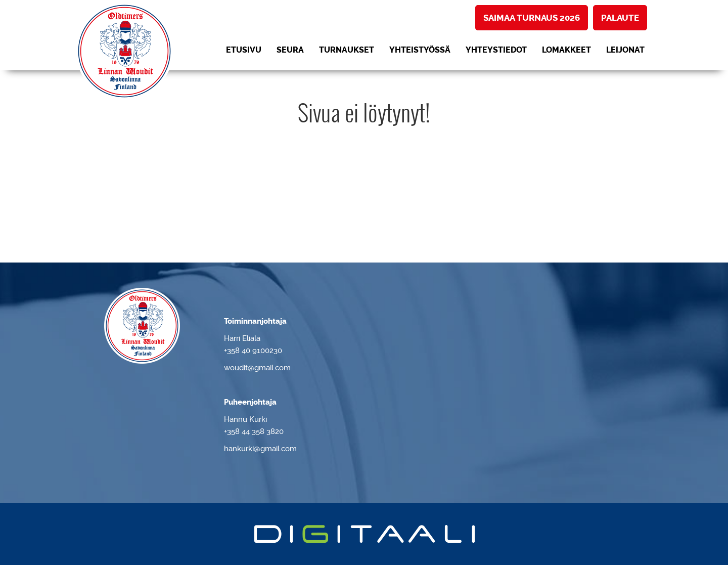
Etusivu (244, 50)
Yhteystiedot (496, 50)
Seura (290, 50)
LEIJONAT (625, 50)
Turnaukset (347, 50)
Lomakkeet (566, 50)
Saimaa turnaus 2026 (532, 18)
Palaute (620, 18)
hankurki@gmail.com (260, 449)
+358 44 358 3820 (254, 431)
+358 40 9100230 (253, 351)
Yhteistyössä (420, 50)
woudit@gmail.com (257, 368)
